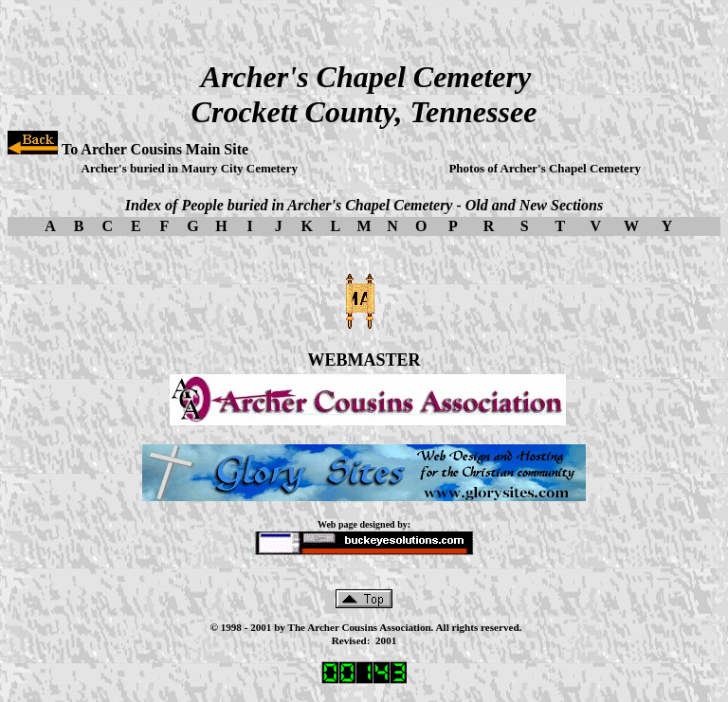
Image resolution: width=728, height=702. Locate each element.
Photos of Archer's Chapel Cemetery (545, 168)
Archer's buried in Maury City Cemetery (190, 168)
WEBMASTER (364, 360)
